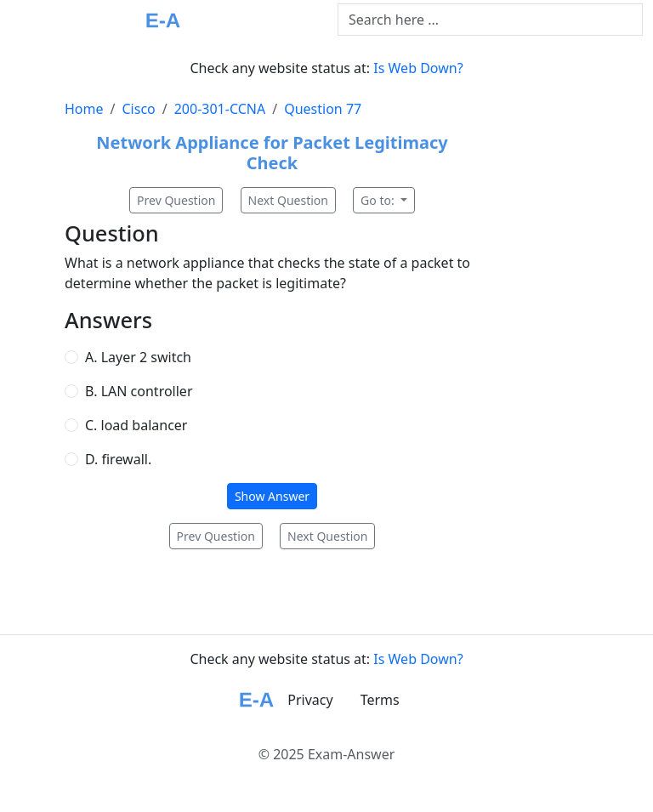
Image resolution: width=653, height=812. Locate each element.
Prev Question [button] (176, 200)
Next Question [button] (288, 200)
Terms (380, 700)
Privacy (310, 700)
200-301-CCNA (220, 109)
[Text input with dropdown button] (490, 20)
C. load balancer (136, 425)
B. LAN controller (139, 391)
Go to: (379, 200)
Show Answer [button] (272, 496)
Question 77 (323, 109)
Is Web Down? (418, 68)
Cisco (138, 109)
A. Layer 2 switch (138, 357)
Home (84, 109)
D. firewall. (118, 459)
